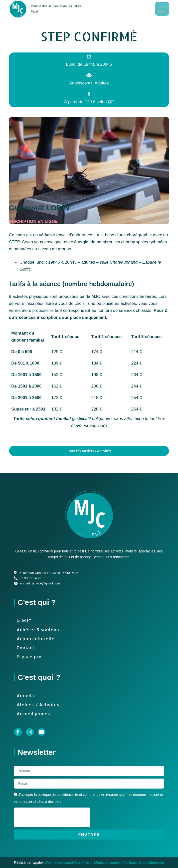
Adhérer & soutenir (38, 630)
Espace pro (29, 656)
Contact (25, 648)
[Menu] (162, 9)
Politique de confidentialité (144, 863)
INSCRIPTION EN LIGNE (33, 221)
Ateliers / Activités (38, 704)
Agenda (25, 695)
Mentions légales (107, 863)
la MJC (24, 621)
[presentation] (52, 817)
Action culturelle (36, 639)
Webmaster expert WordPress (68, 863)
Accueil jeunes (33, 713)
